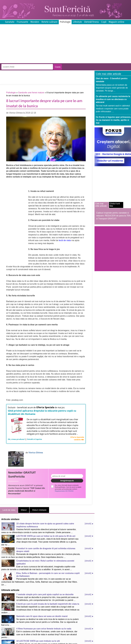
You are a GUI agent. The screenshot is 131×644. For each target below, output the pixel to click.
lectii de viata (65, 240)
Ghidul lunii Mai (115, 205)
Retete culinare (49, 22)
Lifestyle (77, 22)
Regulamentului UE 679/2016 (64, 491)
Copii (104, 22)
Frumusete (22, 22)
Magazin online (116, 22)
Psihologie (65, 22)
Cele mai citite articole (101, 205)
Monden (35, 22)
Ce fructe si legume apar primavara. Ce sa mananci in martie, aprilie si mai (113, 120)
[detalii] (88, 524)
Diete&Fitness (91, 22)
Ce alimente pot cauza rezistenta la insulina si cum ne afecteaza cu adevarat (113, 99)
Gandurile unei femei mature (31, 93)
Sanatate (10, 22)
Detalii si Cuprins (35, 439)
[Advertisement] (47, 61)
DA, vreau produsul (16, 439)
